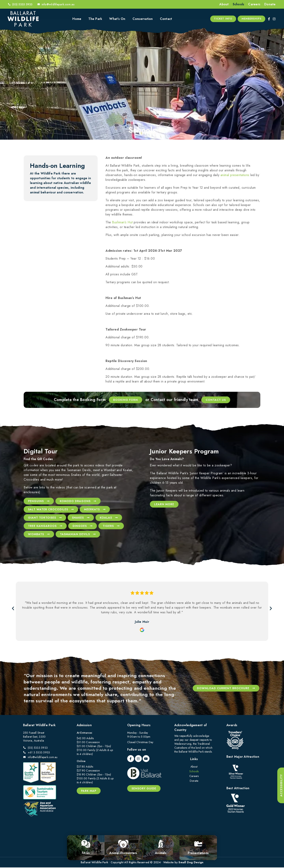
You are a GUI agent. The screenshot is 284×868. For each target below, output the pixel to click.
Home (77, 19)
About (224, 4)
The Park (95, 19)
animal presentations (235, 176)
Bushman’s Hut (122, 223)
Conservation (143, 19)
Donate (270, 4)
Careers (254, 4)
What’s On (117, 19)
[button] (12, 609)
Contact (166, 19)
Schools (239, 4)
